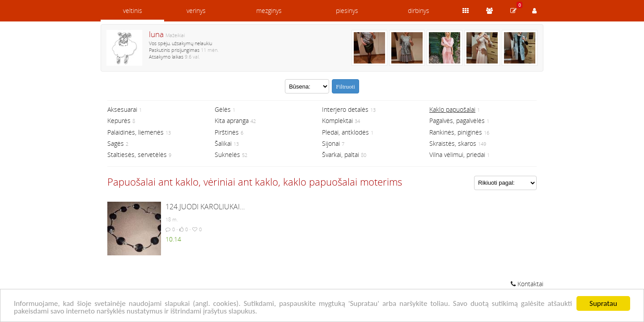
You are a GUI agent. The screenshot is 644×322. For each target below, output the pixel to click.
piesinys (347, 11)
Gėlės (223, 109)
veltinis (133, 11)
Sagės (116, 143)
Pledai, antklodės (345, 132)
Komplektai (337, 121)
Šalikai (223, 143)
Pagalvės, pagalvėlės (457, 121)
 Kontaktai (527, 284)
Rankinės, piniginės (456, 132)
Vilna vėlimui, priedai (457, 155)
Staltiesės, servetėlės (137, 155)
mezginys (269, 11)
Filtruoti (345, 87)
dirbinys (419, 11)
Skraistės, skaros (453, 143)
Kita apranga (232, 121)
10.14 (173, 239)
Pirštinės (227, 132)
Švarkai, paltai (341, 155)
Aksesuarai (122, 109)
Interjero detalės (345, 109)
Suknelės (227, 155)
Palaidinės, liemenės (136, 132)
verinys (196, 11)
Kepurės (119, 121)
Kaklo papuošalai (452, 109)
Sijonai (331, 143)
